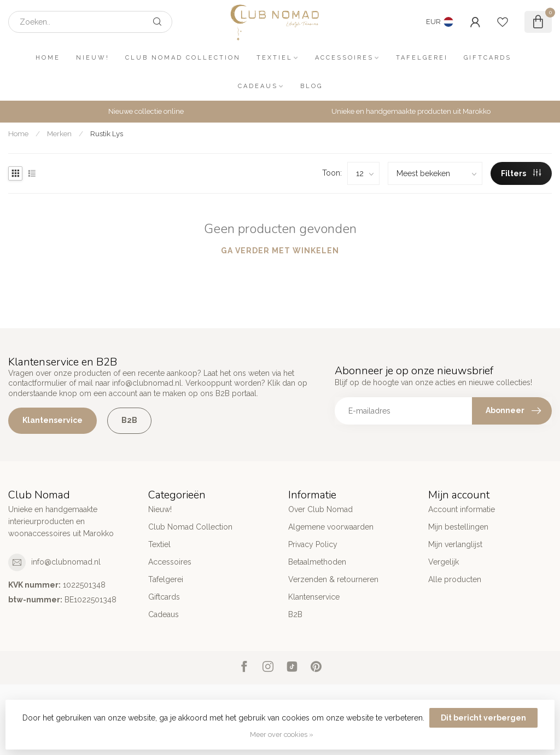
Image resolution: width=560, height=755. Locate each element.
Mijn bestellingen (458, 527)
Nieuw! (93, 58)
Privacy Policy (313, 544)
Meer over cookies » (282, 734)
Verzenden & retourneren (333, 579)
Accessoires (344, 58)
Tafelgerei (422, 58)
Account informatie (462, 509)
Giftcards (488, 58)
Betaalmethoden (317, 562)
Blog (311, 86)
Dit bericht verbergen (483, 718)
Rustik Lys (107, 133)
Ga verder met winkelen (280, 251)
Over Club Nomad (320, 509)
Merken (59, 133)
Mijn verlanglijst (455, 544)
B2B (129, 420)
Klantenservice (52, 420)
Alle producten (455, 579)
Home (48, 58)
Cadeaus (258, 86)
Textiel (275, 58)
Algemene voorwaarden (331, 527)
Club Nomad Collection (183, 58)
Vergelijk (444, 562)
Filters (521, 173)
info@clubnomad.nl (66, 562)
